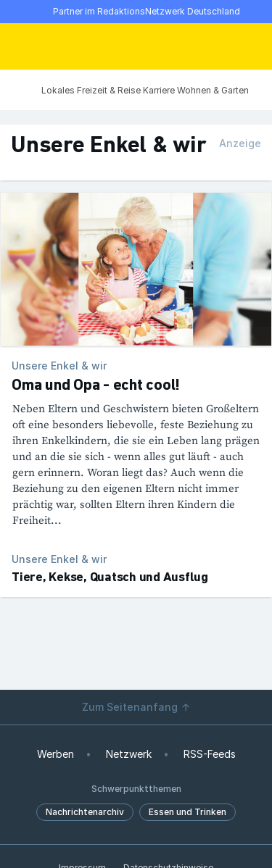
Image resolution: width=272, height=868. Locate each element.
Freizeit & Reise (109, 90)
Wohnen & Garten (213, 90)
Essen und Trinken (187, 812)
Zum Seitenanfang (136, 707)
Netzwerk (129, 754)
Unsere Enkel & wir (59, 559)
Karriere (159, 90)
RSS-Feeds (210, 754)
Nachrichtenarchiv (85, 812)
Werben (55, 754)
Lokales (58, 90)
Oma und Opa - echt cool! (96, 386)
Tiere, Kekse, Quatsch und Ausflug (110, 578)
